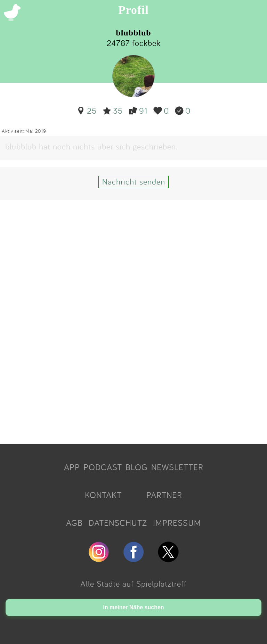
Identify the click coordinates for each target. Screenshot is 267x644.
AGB (74, 523)
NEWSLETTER (177, 467)
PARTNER (164, 495)
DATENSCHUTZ (118, 523)
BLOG (137, 467)
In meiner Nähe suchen (133, 607)
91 (138, 111)
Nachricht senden (134, 181)
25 (87, 111)
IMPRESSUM (177, 523)
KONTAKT (103, 495)
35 (113, 111)
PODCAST (103, 467)
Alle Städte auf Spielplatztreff (133, 584)
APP (72, 467)
